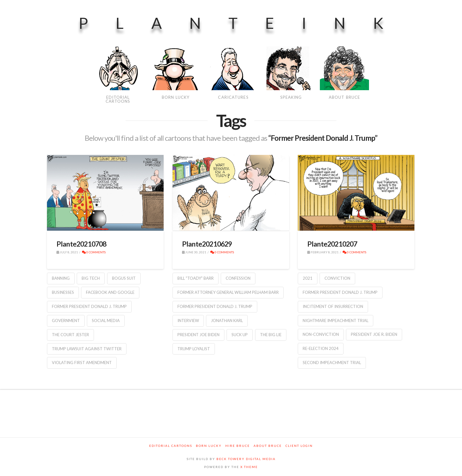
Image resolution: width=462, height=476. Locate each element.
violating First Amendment (82, 363)
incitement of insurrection (333, 306)
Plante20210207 (332, 244)
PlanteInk (245, 23)
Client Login (299, 446)
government (66, 321)
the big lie (271, 335)
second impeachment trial (332, 363)
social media (106, 321)
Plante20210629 (207, 244)
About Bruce (268, 446)
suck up (240, 335)
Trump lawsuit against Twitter (87, 349)
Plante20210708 (82, 244)
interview (188, 321)
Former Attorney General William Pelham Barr (228, 292)
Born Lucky (209, 446)
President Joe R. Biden (374, 334)
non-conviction (321, 334)
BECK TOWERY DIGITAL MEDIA (246, 459)
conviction (337, 278)
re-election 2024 (321, 348)
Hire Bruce (238, 446)
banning (61, 278)
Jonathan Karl (227, 321)
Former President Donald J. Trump (89, 306)
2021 (308, 278)
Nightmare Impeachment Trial (336, 321)
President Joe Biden (198, 335)
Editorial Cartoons (171, 446)
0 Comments (94, 252)
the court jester (70, 335)
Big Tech (91, 278)
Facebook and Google (110, 292)
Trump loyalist (194, 349)
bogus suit (124, 278)
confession (238, 278)
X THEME (249, 467)
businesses (63, 292)
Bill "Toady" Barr (196, 278)
